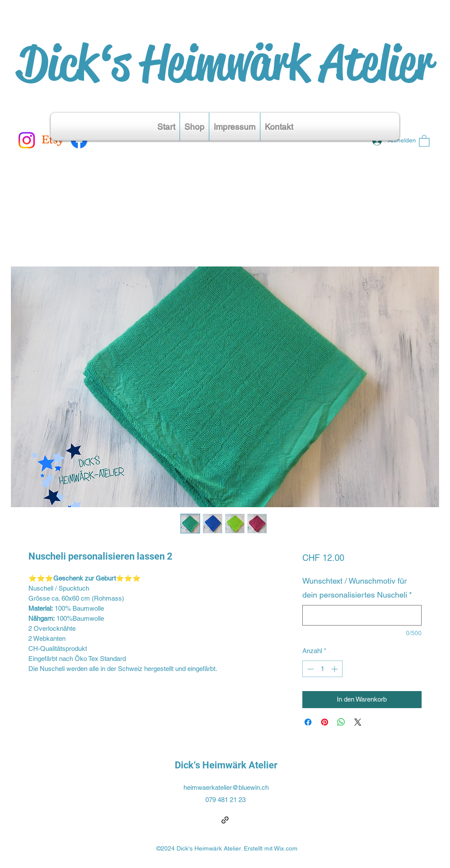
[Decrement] (310, 669)
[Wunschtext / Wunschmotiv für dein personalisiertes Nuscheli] (362, 615)
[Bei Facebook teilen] (308, 722)
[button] (424, 140)
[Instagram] (27, 140)
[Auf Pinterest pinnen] (325, 722)
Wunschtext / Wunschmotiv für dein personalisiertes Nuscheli (357, 588)
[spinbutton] (322, 669)
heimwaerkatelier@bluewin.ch (226, 787)
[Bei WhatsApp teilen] (341, 722)
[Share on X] (358, 722)
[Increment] (335, 669)
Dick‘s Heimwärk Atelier (225, 63)
